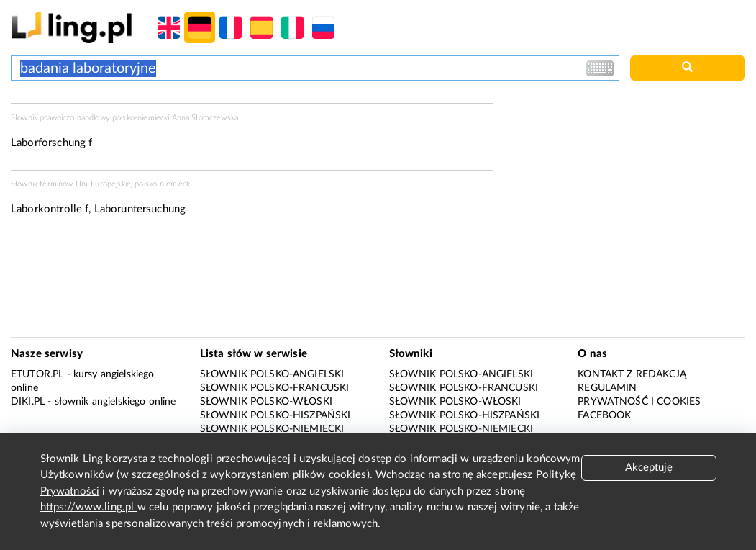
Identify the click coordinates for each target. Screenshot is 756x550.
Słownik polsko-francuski (275, 388)
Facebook (604, 415)
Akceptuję (649, 468)
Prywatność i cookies (639, 402)
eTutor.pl (37, 374)
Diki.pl (28, 402)
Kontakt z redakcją (632, 374)
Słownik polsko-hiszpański (275, 415)
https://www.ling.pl (89, 507)
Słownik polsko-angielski (272, 374)
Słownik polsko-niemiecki (272, 429)
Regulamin (607, 388)
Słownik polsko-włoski (266, 402)
